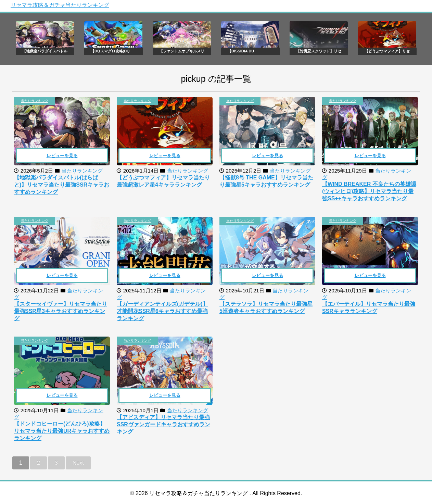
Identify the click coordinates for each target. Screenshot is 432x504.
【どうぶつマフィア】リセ (387, 51)
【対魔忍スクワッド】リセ (319, 51)
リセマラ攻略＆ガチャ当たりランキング (60, 5)
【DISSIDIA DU (241, 51)
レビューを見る (62, 156)
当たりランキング (35, 101)
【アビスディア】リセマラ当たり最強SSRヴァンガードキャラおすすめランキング (163, 424)
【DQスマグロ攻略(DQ (110, 51)
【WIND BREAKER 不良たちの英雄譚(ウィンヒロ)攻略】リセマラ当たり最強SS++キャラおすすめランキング (369, 191)
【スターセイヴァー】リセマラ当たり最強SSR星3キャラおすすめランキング (61, 311)
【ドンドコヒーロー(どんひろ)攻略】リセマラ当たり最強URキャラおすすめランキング (62, 431)
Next (78, 463)
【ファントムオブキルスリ (182, 51)
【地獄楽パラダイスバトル (45, 51)
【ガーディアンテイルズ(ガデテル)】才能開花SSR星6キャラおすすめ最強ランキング (162, 311)
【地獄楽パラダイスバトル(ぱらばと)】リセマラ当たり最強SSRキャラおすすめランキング (62, 185)
